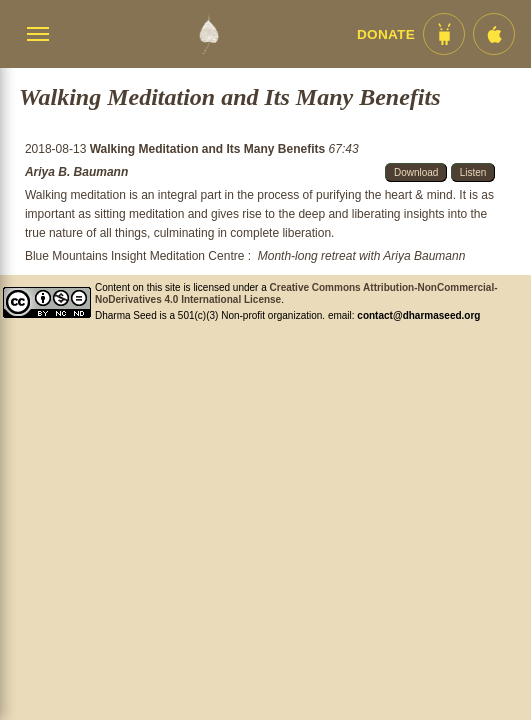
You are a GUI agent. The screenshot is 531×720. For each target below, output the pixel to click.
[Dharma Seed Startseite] (208, 34)
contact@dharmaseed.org (418, 315)
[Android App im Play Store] (444, 34)
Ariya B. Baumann (76, 172)
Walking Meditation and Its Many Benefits (209, 149)
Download (416, 172)
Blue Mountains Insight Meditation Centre (134, 256)
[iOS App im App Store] (494, 34)
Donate (386, 34)
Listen (473, 172)
